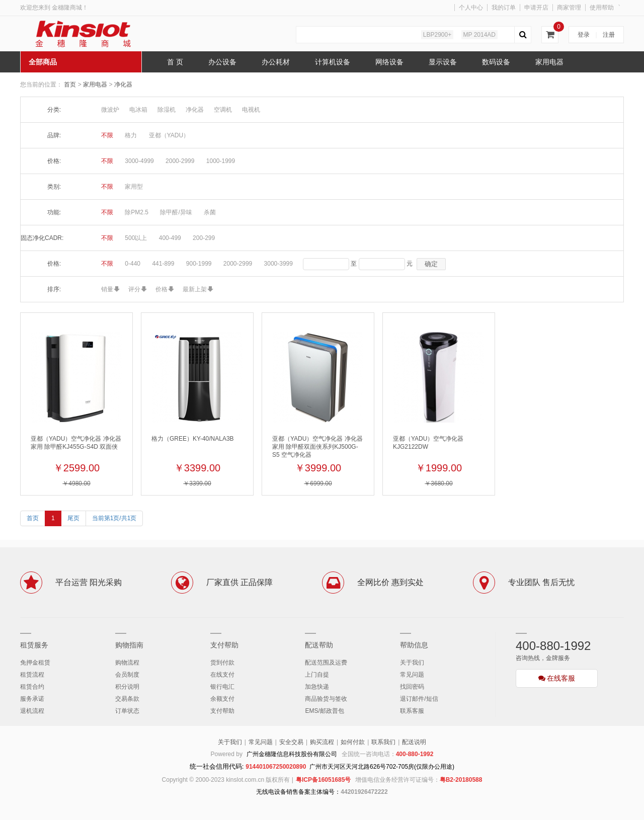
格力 (131, 135)
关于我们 (412, 663)
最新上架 (195, 289)
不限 (107, 135)
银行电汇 (222, 687)
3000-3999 (278, 264)
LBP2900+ (437, 35)
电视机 (251, 110)
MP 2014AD (479, 35)
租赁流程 (32, 675)
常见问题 (412, 675)
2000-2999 (180, 161)
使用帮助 (602, 8)
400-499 (170, 238)
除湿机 (167, 110)
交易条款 (127, 699)
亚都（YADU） (169, 135)
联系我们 (383, 742)
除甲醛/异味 (176, 212)
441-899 (163, 264)
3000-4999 (139, 161)
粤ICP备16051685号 (323, 780)
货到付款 (222, 663)
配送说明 (414, 742)
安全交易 (291, 742)
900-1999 (199, 264)
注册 (609, 35)
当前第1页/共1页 (114, 518)
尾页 (73, 518)
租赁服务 (34, 645)
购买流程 (322, 742)
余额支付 (222, 699)
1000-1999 (221, 161)
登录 (584, 35)
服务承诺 (32, 699)
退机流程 (32, 711)
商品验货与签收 (326, 699)
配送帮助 (319, 645)
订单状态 (127, 711)
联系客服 (412, 711)
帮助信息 (414, 645)
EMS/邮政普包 (324, 711)
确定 (431, 264)
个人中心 (471, 8)
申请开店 (536, 8)
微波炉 (110, 110)
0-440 (133, 264)
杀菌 (210, 212)
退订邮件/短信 (419, 699)
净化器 (123, 85)
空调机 (223, 110)
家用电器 (96, 85)
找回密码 (412, 687)
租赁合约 (32, 687)
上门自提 (317, 675)
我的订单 (504, 8)
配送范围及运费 (326, 663)
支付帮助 (224, 645)
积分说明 (127, 687)
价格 (162, 289)
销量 (107, 289)
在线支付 (222, 675)
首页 (70, 85)
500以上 (136, 238)
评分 (134, 289)
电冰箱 (138, 110)
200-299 (204, 238)
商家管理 (569, 8)
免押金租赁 (35, 663)
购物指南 (129, 645)
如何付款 (353, 742)
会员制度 (127, 675)
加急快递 (317, 687)
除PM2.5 (137, 212)
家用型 (134, 187)
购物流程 (127, 663)
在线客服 (557, 678)
